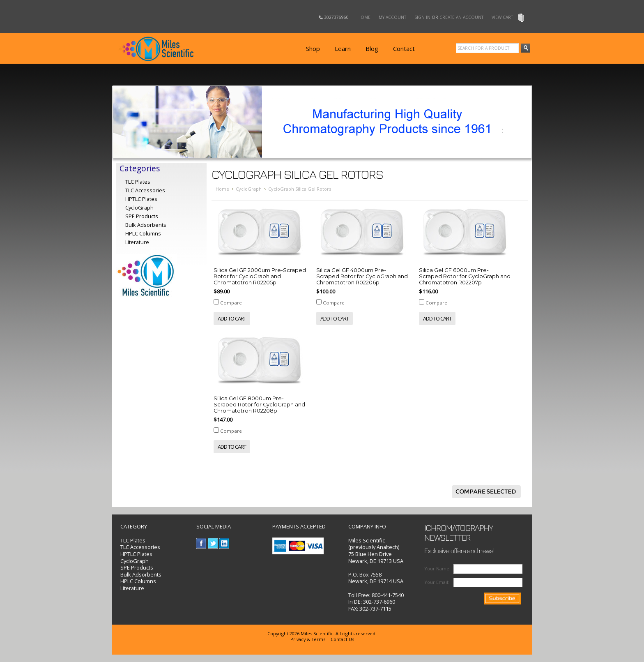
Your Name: (437, 569)
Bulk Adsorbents (146, 225)
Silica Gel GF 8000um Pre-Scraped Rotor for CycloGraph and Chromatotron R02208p (259, 405)
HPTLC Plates (136, 554)
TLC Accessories (145, 190)
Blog (372, 48)
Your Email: (437, 582)
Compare (231, 303)
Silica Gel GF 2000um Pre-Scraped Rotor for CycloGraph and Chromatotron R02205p (260, 276)
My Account (392, 17)
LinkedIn (224, 543)
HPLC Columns (143, 233)
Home (364, 17)
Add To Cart (232, 318)
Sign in (422, 17)
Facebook (201, 543)
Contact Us (342, 639)
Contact (404, 48)
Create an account (461, 17)
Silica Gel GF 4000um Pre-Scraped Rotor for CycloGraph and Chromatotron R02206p (362, 276)
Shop (313, 48)
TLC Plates (133, 540)
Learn (343, 48)
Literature (137, 242)
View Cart (502, 17)
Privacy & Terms (308, 639)
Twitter (213, 543)
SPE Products (142, 216)
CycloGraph (249, 189)
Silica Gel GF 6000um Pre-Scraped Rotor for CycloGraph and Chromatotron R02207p (465, 276)
